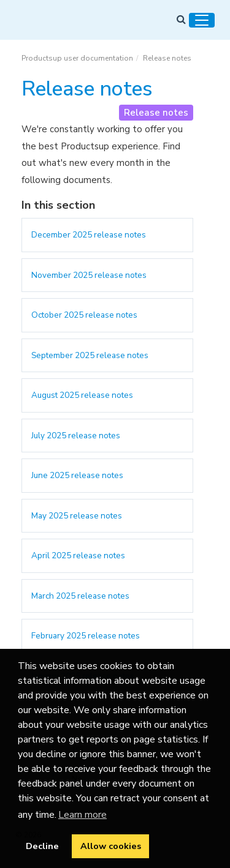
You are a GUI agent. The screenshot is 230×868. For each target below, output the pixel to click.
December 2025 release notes (89, 235)
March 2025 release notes (80, 596)
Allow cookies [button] (111, 846)
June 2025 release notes (77, 475)
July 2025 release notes (76, 436)
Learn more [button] (82, 815)
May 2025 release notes (77, 516)
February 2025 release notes (86, 636)
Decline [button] (42, 846)
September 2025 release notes (90, 355)
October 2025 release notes (84, 315)
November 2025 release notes (89, 275)
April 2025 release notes (78, 556)
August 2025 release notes (82, 395)
